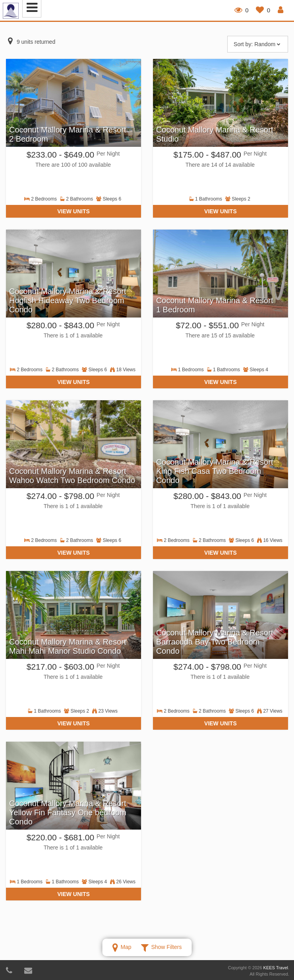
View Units (73, 211)
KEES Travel (276, 968)
